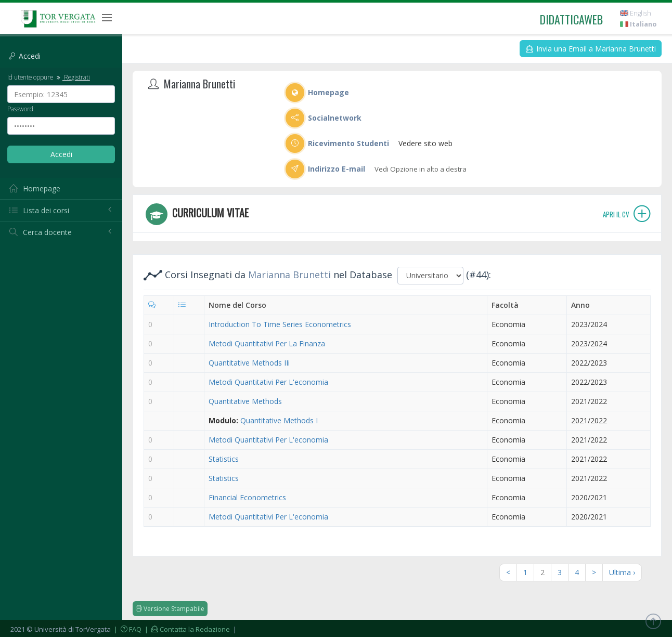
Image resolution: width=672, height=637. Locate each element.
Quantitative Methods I (279, 420)
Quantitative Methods (245, 401)
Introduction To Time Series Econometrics (280, 324)
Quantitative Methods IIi (249, 363)
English (636, 13)
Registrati (72, 77)
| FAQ (127, 629)
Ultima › (622, 572)
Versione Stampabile (170, 609)
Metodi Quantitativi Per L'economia (268, 382)
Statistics (224, 459)
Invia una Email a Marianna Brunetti (591, 49)
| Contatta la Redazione (186, 629)
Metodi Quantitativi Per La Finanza (267, 343)
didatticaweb (571, 19)
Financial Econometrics (247, 497)
